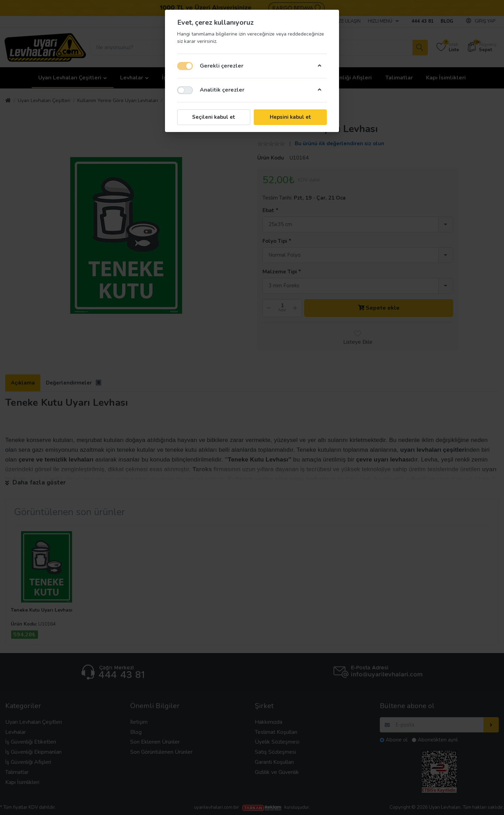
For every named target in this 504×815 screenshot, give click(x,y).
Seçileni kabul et (214, 117)
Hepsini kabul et (290, 117)
